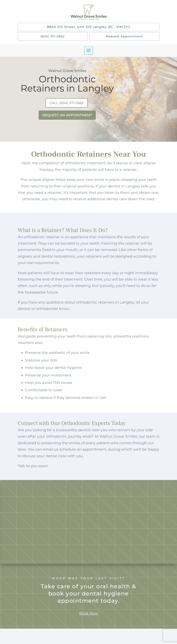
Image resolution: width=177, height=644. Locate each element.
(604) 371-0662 (53, 36)
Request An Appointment (67, 116)
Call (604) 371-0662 (66, 103)
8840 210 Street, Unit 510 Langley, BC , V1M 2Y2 (89, 27)
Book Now (89, 617)
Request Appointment (124, 36)
